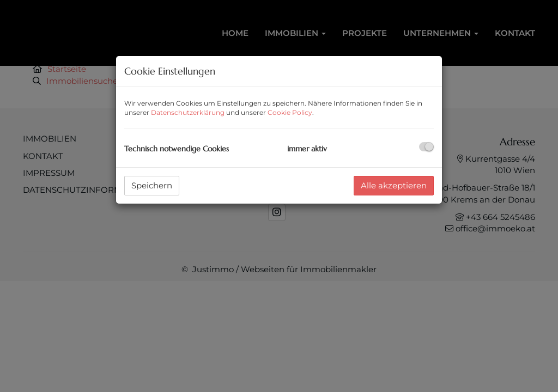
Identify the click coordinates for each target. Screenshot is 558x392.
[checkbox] (426, 147)
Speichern (152, 185)
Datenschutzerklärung (188, 112)
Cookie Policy (290, 112)
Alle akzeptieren (394, 185)
